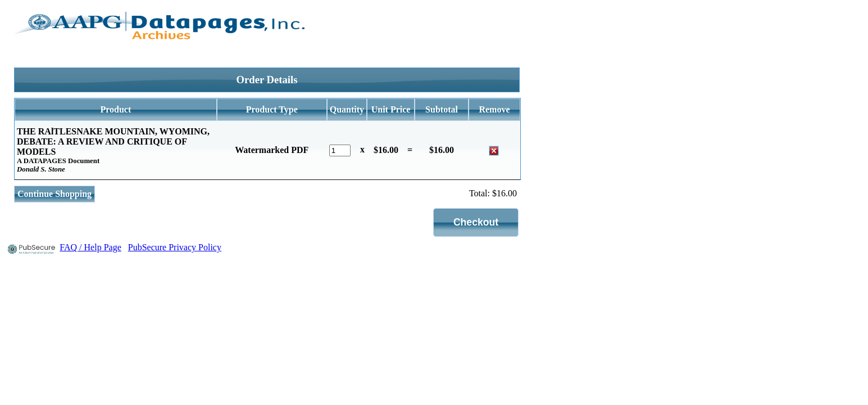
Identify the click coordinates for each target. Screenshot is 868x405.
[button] (476, 222)
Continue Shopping (54, 194)
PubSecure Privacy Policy (175, 247)
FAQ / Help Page (90, 247)
